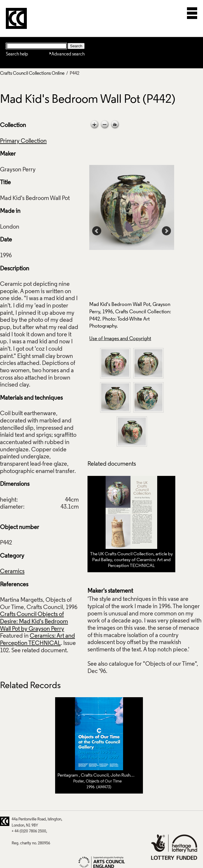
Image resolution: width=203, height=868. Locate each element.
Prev (97, 231)
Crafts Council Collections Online (32, 74)
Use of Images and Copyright (120, 339)
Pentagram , (69, 775)
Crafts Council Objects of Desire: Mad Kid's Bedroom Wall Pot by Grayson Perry (34, 622)
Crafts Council (95, 775)
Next (167, 231)
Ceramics (12, 572)
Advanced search (68, 54)
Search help (17, 54)
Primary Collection (23, 141)
